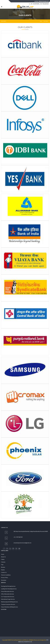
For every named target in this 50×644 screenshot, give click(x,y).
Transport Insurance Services (8, 604)
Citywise (3, 562)
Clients (3, 559)
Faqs (2, 565)
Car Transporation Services (8, 597)
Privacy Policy (5, 577)
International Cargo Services (8, 599)
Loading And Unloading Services (9, 589)
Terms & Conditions (6, 575)
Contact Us (4, 572)
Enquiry (3, 570)
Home (41, 21)
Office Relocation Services (7, 594)
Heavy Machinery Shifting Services (9, 607)
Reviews (3, 567)
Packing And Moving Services (8, 586)
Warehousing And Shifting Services (9, 602)
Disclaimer (4, 580)
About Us (3, 557)
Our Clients (46, 21)
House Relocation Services (7, 591)
